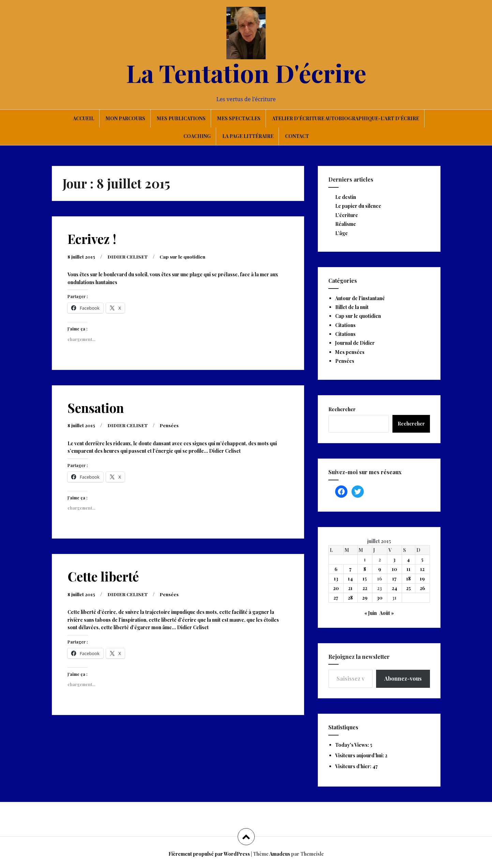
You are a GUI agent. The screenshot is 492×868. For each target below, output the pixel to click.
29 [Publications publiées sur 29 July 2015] (365, 598)
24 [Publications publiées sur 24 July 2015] (394, 588)
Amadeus (280, 854)
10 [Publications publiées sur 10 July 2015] (394, 569)
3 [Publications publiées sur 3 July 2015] (394, 560)
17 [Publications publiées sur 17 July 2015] (394, 579)
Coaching (197, 136)
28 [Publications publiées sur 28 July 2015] (350, 598)
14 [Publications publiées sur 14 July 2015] (350, 579)
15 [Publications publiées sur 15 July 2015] (365, 579)
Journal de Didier (355, 343)
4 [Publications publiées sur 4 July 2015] (408, 560)
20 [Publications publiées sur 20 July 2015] (336, 588)
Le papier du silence (358, 206)
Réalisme (346, 224)
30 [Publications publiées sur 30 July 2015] (380, 598)
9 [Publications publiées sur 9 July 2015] (380, 569)
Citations (345, 325)
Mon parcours (125, 118)
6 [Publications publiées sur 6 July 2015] (336, 569)
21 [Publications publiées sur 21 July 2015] (350, 588)
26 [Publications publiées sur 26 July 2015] (422, 588)
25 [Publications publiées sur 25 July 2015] (408, 588)
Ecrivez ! (92, 239)
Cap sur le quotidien (183, 256)
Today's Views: (353, 745)
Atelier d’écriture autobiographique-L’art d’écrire (346, 118)
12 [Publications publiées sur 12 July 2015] (422, 569)
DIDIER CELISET (128, 256)
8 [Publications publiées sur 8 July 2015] (365, 569)
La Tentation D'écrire (246, 73)
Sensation (96, 407)
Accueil (84, 118)
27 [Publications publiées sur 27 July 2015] (336, 598)
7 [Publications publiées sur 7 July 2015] (350, 569)
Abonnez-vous (403, 678)
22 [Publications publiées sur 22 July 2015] (365, 588)
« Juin (371, 613)
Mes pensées (350, 352)
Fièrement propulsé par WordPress (209, 854)
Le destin (346, 197)
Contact (297, 136)
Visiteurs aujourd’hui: (360, 755)
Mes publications (181, 118)
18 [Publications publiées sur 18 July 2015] (408, 579)
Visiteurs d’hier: (354, 766)
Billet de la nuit (352, 307)
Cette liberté (103, 576)
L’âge (341, 233)
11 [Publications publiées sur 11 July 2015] (408, 569)
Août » (387, 613)
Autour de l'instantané (360, 298)
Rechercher (342, 409)
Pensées (170, 425)
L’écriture (347, 215)
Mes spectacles (239, 118)
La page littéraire (248, 136)
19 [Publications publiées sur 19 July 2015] (422, 579)
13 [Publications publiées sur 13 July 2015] (336, 579)
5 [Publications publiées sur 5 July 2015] (422, 560)
